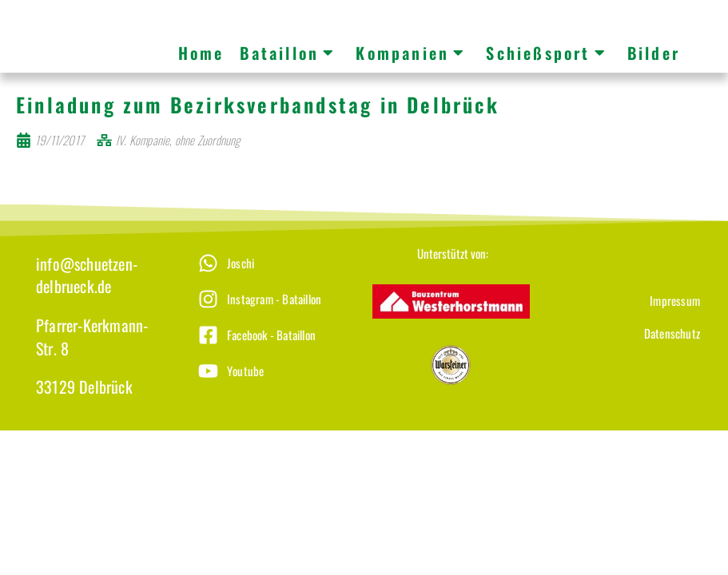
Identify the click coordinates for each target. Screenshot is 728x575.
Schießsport (546, 53)
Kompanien (411, 53)
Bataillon (288, 53)
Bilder (654, 53)
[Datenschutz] (625, 322)
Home (201, 53)
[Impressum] (625, 289)
